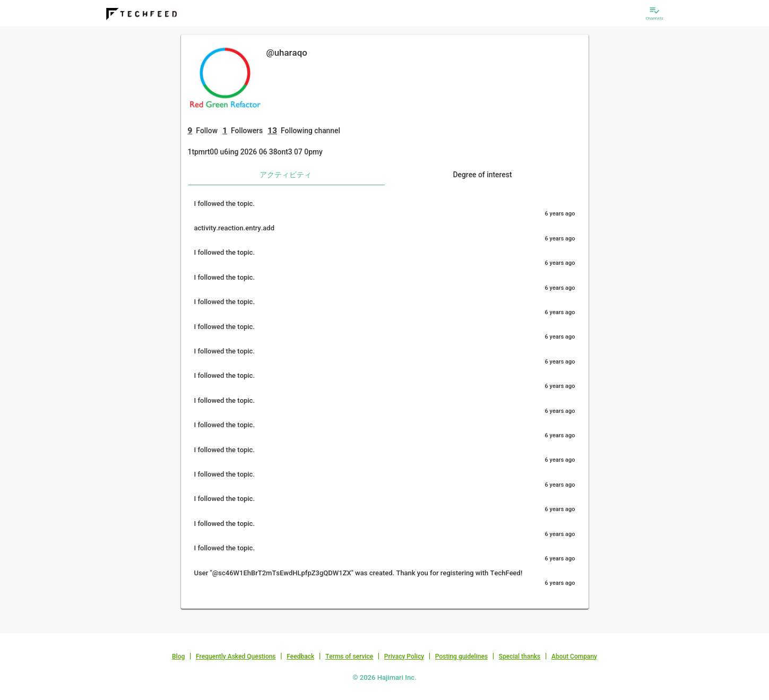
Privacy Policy (404, 656)
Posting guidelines (461, 656)
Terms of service (349, 656)
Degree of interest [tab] (482, 175)
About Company (574, 656)
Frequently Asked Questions (236, 656)
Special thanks (520, 656)
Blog (178, 656)
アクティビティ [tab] (286, 175)
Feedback (300, 656)
